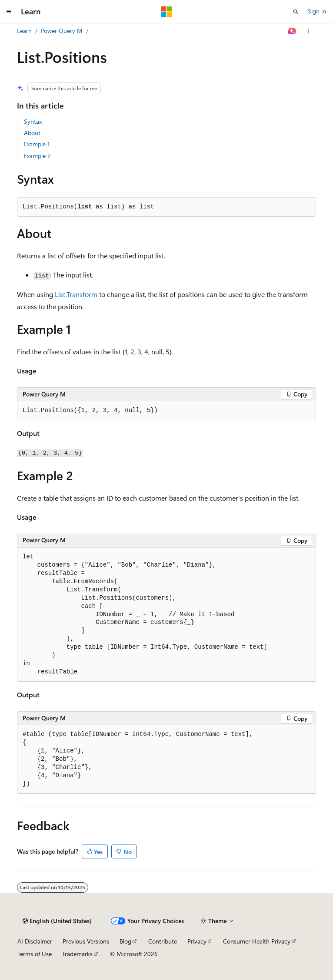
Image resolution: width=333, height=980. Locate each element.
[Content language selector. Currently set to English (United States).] (57, 921)
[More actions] (308, 31)
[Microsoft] (166, 12)
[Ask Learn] (292, 31)
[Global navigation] (9, 12)
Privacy (197, 941)
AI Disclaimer (35, 941)
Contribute (163, 941)
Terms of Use (35, 954)
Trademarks (77, 954)
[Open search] (296, 12)
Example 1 (37, 144)
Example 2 (37, 156)
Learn (24, 31)
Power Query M (62, 31)
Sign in (317, 11)
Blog (125, 941)
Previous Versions (86, 941)
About (32, 133)
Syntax (33, 121)
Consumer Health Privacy (257, 941)
